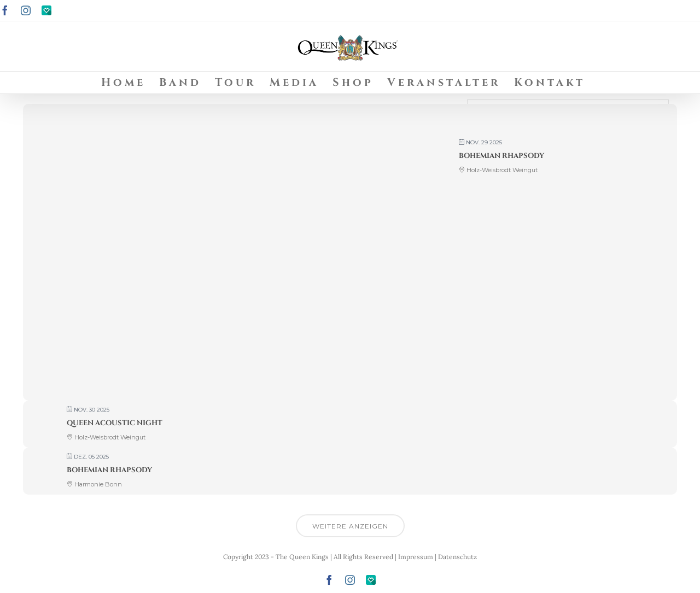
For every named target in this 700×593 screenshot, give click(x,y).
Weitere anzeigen (350, 526)
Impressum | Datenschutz (437, 557)
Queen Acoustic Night (115, 423)
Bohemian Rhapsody (501, 156)
